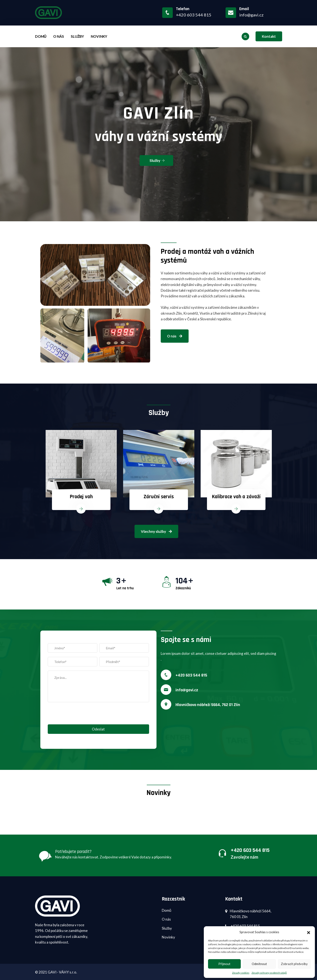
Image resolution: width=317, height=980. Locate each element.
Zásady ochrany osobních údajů (269, 973)
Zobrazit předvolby (294, 964)
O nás (59, 36)
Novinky (99, 36)
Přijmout (224, 964)
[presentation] (80, 716)
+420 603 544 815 (191, 675)
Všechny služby (156, 531)
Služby (77, 36)
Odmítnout (259, 964)
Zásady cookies (241, 973)
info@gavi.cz (251, 15)
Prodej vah (81, 497)
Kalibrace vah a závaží (236, 497)
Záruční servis (159, 497)
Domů (41, 36)
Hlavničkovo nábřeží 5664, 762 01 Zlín (208, 705)
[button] (309, 932)
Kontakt (269, 36)
